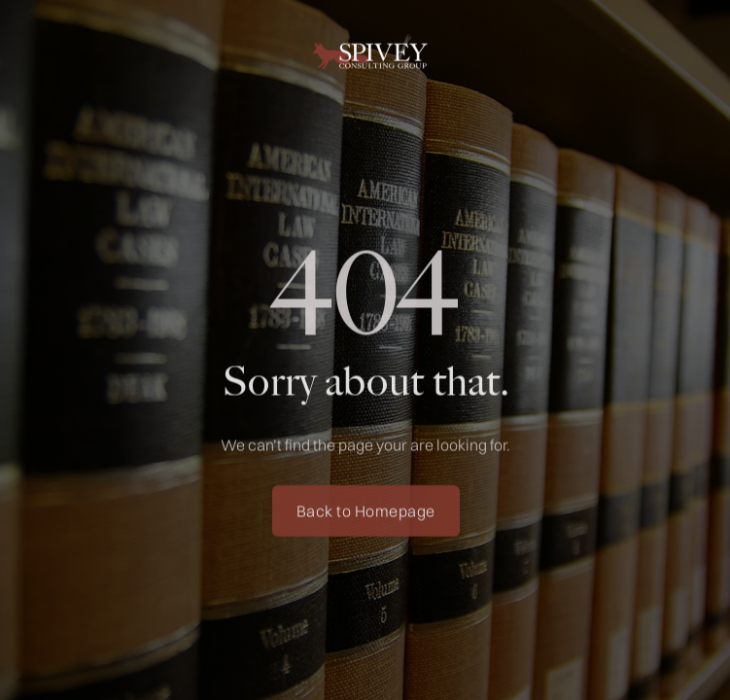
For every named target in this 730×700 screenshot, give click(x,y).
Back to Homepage (365, 513)
